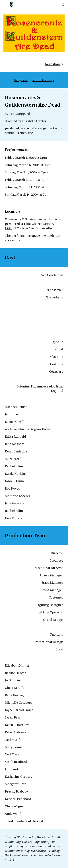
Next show (53, 64)
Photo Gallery (43, 80)
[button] (4, 5)
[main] (34, 64)
